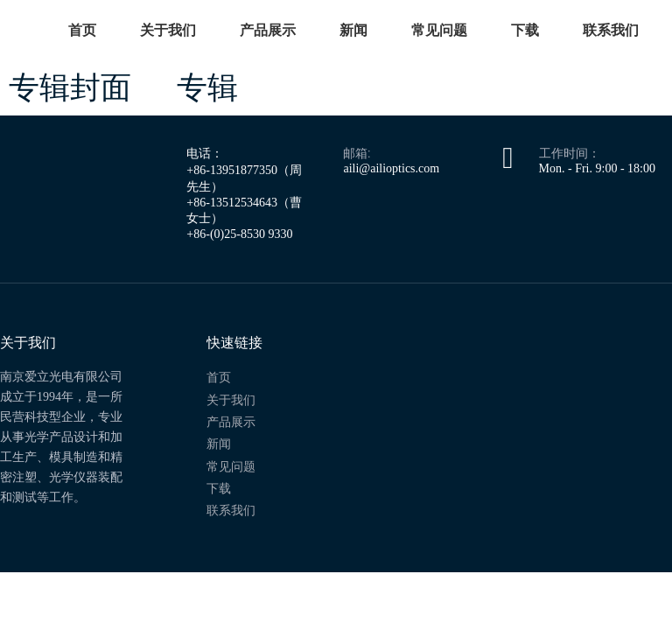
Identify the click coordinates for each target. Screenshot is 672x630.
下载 (525, 30)
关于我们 (168, 30)
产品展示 (268, 30)
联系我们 (611, 30)
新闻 (353, 30)
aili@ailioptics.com (391, 168)
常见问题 (439, 30)
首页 (82, 30)
